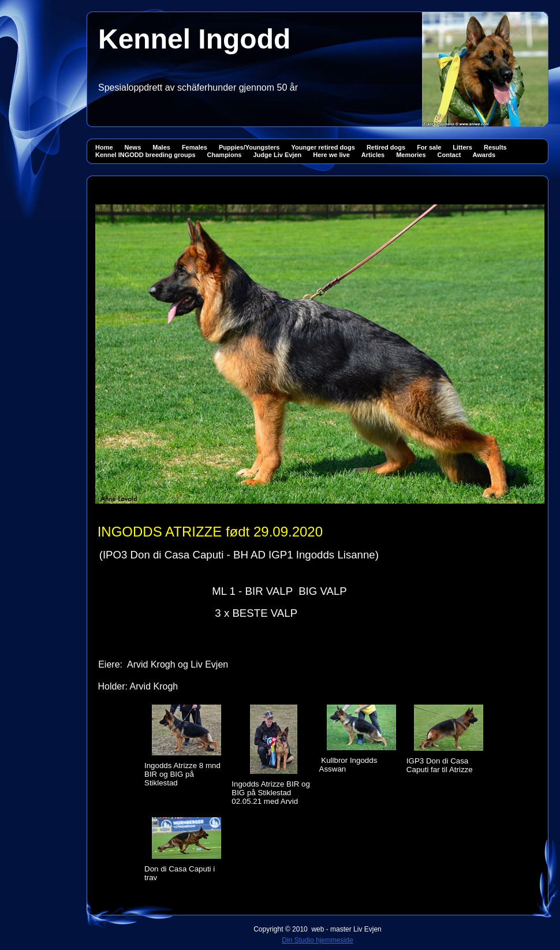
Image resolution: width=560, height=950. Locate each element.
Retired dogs (386, 147)
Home (104, 147)
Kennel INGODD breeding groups (145, 155)
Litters (462, 147)
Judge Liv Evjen (277, 155)
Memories (411, 155)
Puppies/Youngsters (249, 147)
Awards (484, 155)
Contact (449, 155)
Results (495, 147)
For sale (429, 147)
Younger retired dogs (323, 147)
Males (161, 147)
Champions (225, 155)
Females (195, 147)
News (133, 147)
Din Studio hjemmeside (317, 940)
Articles (373, 155)
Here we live (331, 155)
